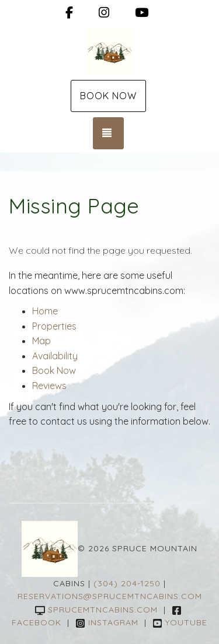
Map (41, 341)
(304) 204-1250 (127, 583)
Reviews (49, 386)
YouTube (180, 622)
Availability (55, 356)
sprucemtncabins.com (96, 610)
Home (45, 311)
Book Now (108, 96)
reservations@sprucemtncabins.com (110, 596)
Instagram (107, 622)
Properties (54, 326)
